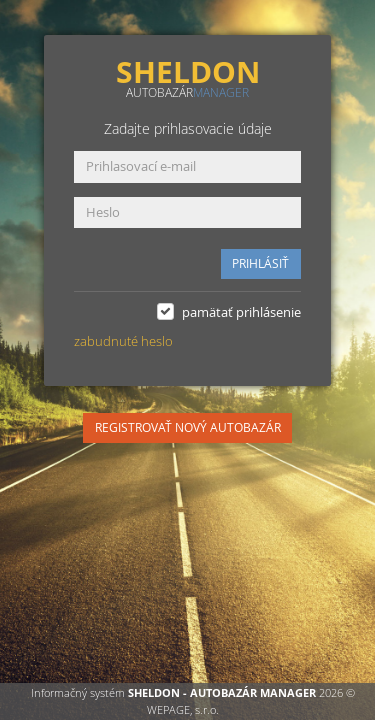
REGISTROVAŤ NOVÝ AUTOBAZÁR (188, 427)
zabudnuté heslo (123, 341)
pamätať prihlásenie (241, 312)
